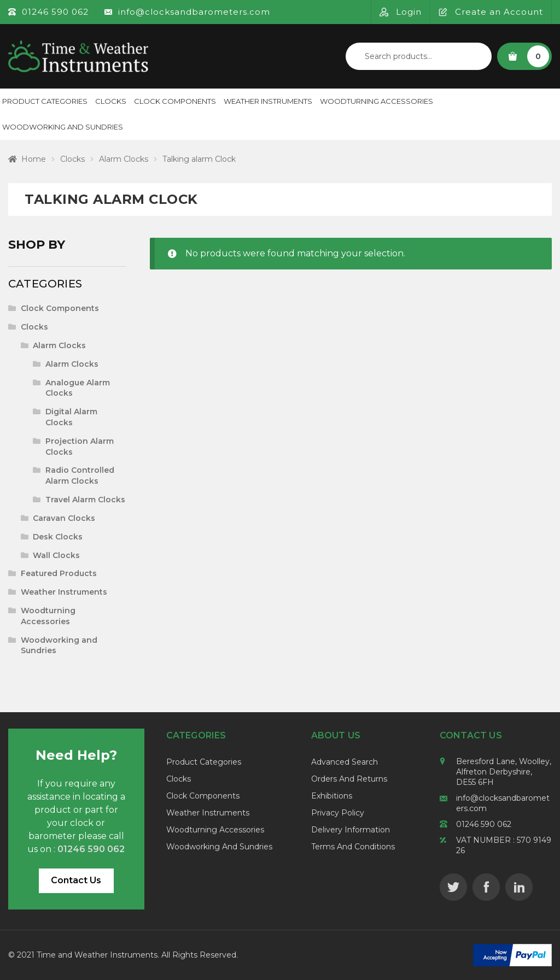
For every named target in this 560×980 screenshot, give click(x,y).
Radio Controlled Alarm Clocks (80, 476)
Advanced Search (345, 762)
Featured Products (59, 573)
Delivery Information (351, 830)
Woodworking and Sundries (219, 847)
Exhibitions (332, 796)
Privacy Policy (338, 813)
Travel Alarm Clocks (85, 500)
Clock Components (175, 101)
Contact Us (76, 880)
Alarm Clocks (124, 159)
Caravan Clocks (64, 518)
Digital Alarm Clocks (71, 417)
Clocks (111, 101)
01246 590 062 (484, 824)
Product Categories (204, 762)
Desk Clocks (58, 537)
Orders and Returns (349, 779)
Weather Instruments (268, 101)
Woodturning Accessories (377, 101)
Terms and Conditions (353, 847)
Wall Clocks (56, 555)
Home (34, 159)
